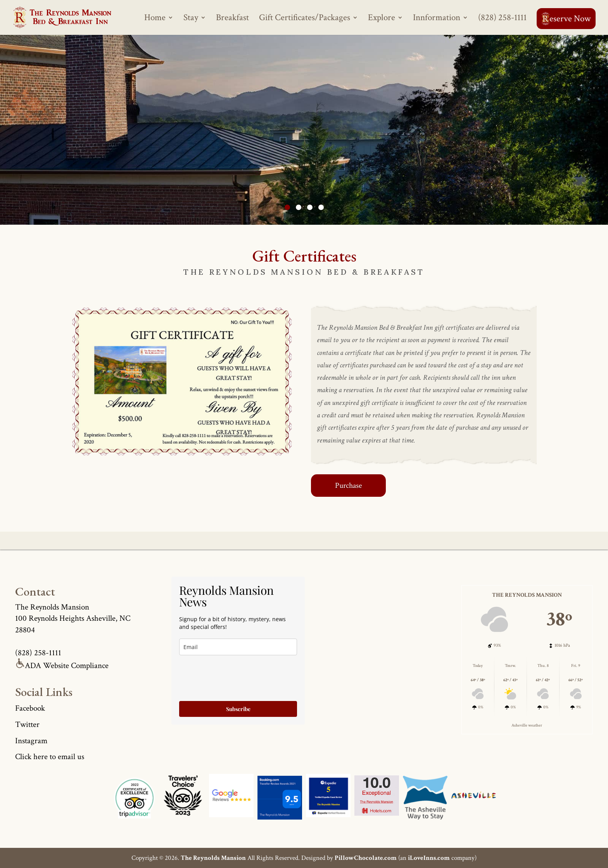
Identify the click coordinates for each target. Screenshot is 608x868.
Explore (382, 19)
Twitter (27, 724)
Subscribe (238, 709)
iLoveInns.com (429, 858)
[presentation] (238, 678)
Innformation (437, 19)
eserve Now (566, 19)
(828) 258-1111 (502, 19)
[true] (238, 647)
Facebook (30, 708)
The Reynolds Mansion (213, 858)
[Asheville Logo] (183, 798)
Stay (191, 19)
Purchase (348, 486)
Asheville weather (527, 725)
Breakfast (232, 19)
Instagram (31, 741)
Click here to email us (50, 757)
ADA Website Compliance (62, 666)
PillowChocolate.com (366, 858)
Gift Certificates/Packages (305, 19)
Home (155, 19)
